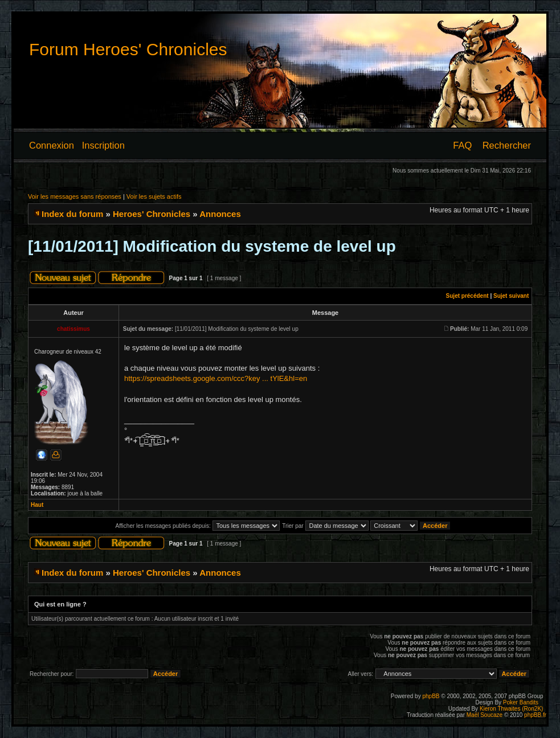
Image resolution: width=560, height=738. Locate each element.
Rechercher (507, 145)
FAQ (462, 145)
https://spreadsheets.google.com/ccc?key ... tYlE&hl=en (216, 378)
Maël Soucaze (485, 715)
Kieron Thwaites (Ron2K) (512, 709)
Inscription (103, 145)
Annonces (220, 214)
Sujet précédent (467, 296)
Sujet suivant (511, 296)
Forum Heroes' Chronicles (128, 49)
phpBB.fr (535, 715)
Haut (37, 505)
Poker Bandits (521, 702)
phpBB (431, 696)
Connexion (52, 145)
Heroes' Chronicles (152, 214)
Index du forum (72, 214)
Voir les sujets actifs (154, 196)
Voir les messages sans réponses (75, 196)
